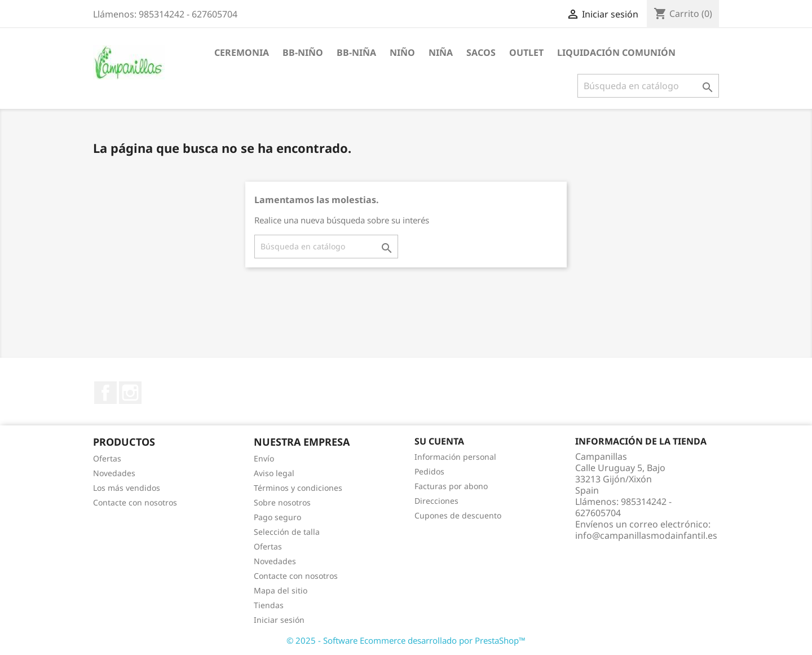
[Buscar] (648, 86)
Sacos (481, 52)
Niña (441, 52)
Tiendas (269, 605)
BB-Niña (356, 52)
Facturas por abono (451, 486)
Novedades (114, 473)
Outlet (526, 52)
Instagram (130, 393)
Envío (264, 458)
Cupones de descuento (458, 515)
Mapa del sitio (281, 590)
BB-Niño (303, 52)
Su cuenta (439, 441)
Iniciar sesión (279, 620)
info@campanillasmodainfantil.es (646, 535)
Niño (402, 52)
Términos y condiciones (298, 488)
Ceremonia (242, 52)
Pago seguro (277, 517)
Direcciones (436, 501)
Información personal (455, 457)
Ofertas (107, 458)
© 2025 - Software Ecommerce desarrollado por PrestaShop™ (406, 640)
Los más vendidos (127, 488)
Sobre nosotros (282, 502)
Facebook (105, 393)
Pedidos (429, 471)
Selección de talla (287, 532)
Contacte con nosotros (135, 502)
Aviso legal (274, 473)
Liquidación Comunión (616, 52)
